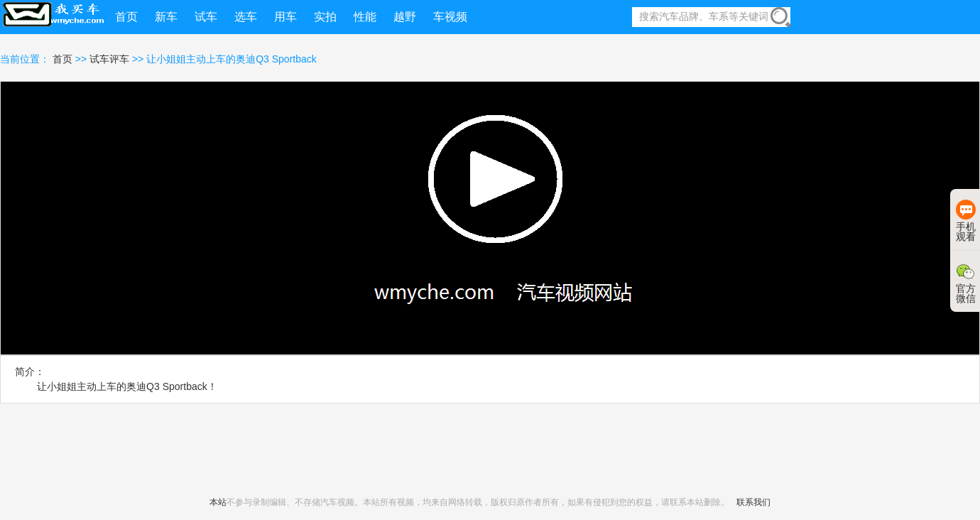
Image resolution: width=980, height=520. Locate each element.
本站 (218, 502)
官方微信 (966, 283)
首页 (64, 59)
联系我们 (753, 502)
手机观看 (966, 221)
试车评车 (109, 59)
